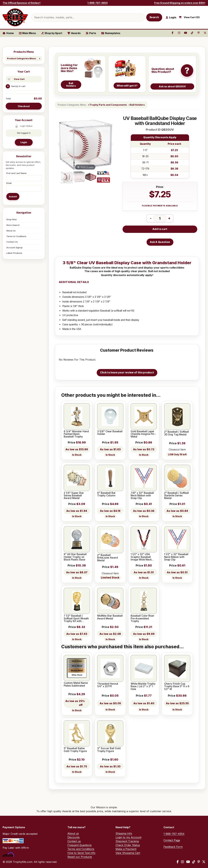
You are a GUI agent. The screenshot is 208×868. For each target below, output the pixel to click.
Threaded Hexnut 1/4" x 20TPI (108, 685)
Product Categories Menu (21, 58)
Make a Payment (126, 849)
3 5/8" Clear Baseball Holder (110, 433)
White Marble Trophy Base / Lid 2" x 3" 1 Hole (143, 686)
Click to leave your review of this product (127, 372)
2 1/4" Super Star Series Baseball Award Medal (74, 496)
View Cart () (192, 17)
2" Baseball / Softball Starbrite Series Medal (176, 496)
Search (154, 17)
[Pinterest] (199, 862)
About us (73, 833)
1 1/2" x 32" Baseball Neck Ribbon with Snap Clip (176, 557)
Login (24, 142)
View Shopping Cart (128, 853)
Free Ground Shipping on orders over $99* (180, 3)
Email (9, 183)
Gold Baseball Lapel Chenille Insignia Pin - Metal (143, 434)
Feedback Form (173, 847)
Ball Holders (137, 105)
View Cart (19, 79)
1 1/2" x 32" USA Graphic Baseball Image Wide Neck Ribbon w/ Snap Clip (142, 557)
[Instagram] (182, 862)
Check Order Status (128, 845)
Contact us (74, 841)
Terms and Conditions (81, 849)
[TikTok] (194, 862)
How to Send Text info (81, 853)
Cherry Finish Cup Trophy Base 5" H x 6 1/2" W (177, 686)
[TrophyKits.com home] (15, 17)
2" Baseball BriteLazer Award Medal (107, 558)
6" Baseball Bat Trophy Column (106, 494)
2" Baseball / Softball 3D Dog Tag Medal (176, 433)
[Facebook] (178, 862)
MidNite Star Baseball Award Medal (110, 617)
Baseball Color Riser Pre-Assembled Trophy (142, 619)
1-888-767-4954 (97, 3)
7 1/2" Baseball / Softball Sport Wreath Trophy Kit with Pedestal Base (76, 619)
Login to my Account (128, 837)
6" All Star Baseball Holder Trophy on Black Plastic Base (75, 557)
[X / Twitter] (204, 862)
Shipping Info (124, 833)
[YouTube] (188, 862)
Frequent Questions (80, 845)
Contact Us (12, 242)
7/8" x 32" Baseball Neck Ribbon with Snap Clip (142, 496)
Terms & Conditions (16, 236)
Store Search (13, 225)
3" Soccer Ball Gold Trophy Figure (109, 750)
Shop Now (12, 219)
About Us (11, 231)
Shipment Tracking (127, 841)
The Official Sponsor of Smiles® (22, 3)
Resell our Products (80, 857)
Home (8, 33)
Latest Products (14, 253)
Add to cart (160, 229)
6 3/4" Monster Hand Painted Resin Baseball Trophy (76, 434)
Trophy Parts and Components (108, 105)
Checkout (24, 106)
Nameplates (111, 33)
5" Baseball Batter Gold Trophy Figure (75, 750)
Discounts (74, 837)
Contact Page (172, 840)
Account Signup (14, 247)
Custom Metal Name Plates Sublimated (76, 684)
